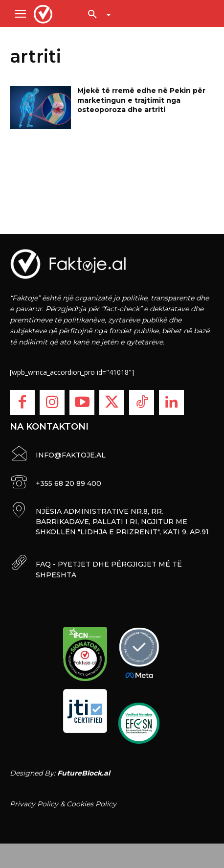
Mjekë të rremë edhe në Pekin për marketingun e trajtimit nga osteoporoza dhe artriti (141, 100)
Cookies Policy (91, 804)
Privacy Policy (34, 804)
